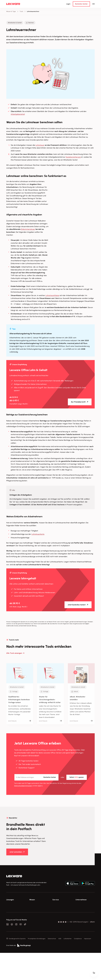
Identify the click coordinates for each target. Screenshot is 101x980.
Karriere (78, 915)
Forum (54, 929)
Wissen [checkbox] (32, 900)
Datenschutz (52, 966)
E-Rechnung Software (14, 904)
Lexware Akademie (36, 912)
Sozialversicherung (73, 157)
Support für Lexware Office (61, 904)
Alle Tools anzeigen (14, 653)
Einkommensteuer (28, 229)
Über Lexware (80, 904)
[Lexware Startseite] (13, 4)
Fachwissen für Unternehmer (39, 904)
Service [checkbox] (56, 900)
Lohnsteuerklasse (52, 295)
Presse (78, 908)
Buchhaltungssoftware (14, 912)
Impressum (88, 966)
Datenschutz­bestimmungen (23, 786)
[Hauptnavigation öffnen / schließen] (94, 4)
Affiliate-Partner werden (60, 919)
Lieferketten (68, 966)
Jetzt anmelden (16, 852)
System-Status (57, 908)
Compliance (78, 966)
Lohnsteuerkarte (38, 534)
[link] (14, 876)
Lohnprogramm (11, 915)
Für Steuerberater (58, 912)
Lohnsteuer (40, 145)
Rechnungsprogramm (13, 908)
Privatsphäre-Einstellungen (37, 966)
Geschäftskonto (11, 919)
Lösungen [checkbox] (10, 900)
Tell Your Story (34, 915)
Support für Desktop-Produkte (59, 924)
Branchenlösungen (12, 923)
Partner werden (58, 915)
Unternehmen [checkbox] (81, 900)
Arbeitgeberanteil (18, 114)
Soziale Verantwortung (83, 912)
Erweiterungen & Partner (14, 926)
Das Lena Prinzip (35, 919)
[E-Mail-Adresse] (36, 777)
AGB (39, 786)
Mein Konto (56, 932)
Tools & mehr (34, 908)
